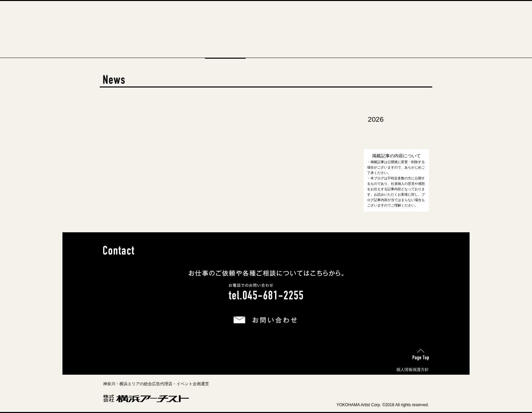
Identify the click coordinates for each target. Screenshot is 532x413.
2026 (376, 119)
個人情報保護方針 (413, 370)
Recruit (307, 54)
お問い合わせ (240, 314)
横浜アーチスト (266, 15)
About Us (185, 54)
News (225, 54)
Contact (347, 54)
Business (266, 54)
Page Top (420, 352)
